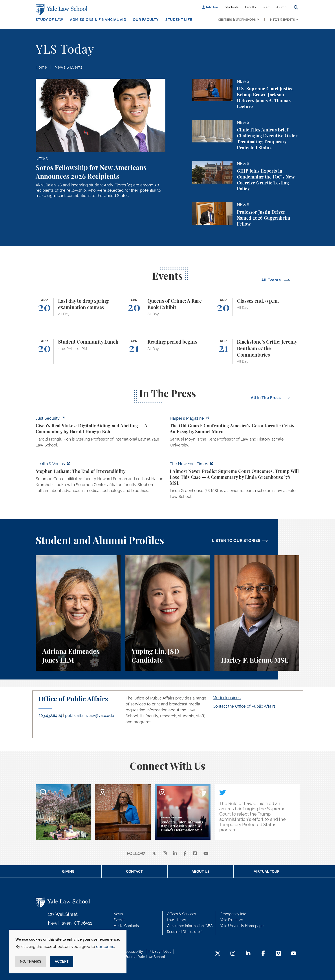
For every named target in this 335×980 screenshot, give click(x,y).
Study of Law (50, 20)
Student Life (179, 20)
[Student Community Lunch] (78, 351)
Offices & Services (181, 914)
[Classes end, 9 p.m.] (257, 307)
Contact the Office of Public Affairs (244, 706)
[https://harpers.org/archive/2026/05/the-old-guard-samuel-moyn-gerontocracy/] (235, 433)
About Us (201, 872)
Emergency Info (233, 914)
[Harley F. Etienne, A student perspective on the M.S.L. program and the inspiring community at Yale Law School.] (257, 613)
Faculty (251, 7)
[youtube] (206, 854)
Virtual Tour (267, 872)
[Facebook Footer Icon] (263, 954)
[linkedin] (175, 854)
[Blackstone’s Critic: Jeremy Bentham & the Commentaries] (257, 351)
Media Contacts (126, 926)
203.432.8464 (50, 715)
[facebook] (185, 854)
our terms (105, 946)
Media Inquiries (227, 698)
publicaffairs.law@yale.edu (90, 715)
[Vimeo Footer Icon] (278, 954)
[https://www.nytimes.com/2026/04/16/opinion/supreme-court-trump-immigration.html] (235, 481)
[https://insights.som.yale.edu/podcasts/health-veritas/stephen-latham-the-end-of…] (101, 478)
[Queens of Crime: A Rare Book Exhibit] (167, 307)
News (118, 914)
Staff (266, 7)
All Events (272, 280)
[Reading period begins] (167, 351)
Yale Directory (232, 920)
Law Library (177, 920)
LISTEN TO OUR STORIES (236, 540)
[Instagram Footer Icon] (233, 954)
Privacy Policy (160, 952)
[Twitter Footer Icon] (218, 954)
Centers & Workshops (237, 20)
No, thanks (31, 961)
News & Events (283, 20)
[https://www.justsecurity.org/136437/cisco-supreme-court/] (101, 433)
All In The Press (266, 398)
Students (232, 7)
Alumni (282, 7)
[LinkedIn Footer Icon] (248, 954)
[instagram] (165, 854)
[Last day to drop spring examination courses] (78, 307)
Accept (62, 961)
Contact (134, 872)
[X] (154, 854)
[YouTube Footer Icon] (294, 954)
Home (41, 67)
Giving (68, 872)
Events (119, 920)
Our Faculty (146, 20)
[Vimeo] (195, 854)
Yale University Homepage (242, 926)
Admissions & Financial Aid (98, 20)
